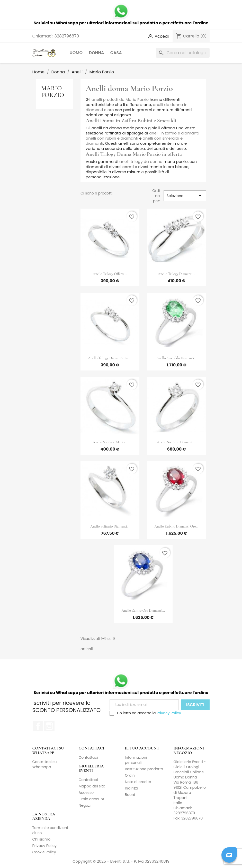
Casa (116, 53)
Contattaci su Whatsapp (45, 764)
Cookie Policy (44, 852)
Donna (96, 53)
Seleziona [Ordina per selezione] (185, 196)
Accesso (86, 793)
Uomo (76, 53)
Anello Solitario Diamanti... (176, 442)
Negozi (85, 805)
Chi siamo (42, 839)
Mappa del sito (92, 786)
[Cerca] (183, 53)
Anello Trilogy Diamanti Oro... (110, 358)
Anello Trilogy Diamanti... (177, 274)
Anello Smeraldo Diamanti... (176, 358)
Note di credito (138, 782)
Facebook (38, 726)
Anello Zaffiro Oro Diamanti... (143, 611)
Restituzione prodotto (144, 769)
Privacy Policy (169, 713)
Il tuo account (142, 748)
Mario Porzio (53, 92)
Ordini (130, 775)
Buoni (130, 795)
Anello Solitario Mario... (110, 442)
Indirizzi (131, 788)
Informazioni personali (136, 760)
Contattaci (88, 757)
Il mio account (92, 799)
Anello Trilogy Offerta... (110, 274)
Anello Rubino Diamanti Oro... (176, 526)
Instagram (49, 726)
